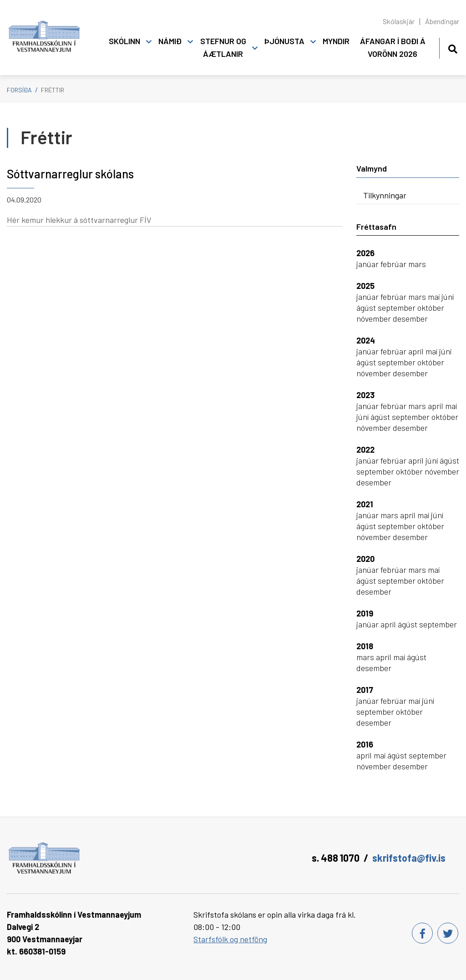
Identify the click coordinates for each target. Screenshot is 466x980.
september (398, 308)
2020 (365, 559)
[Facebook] (422, 933)
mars (417, 264)
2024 (366, 340)
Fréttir (53, 90)
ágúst (367, 308)
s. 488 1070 (336, 858)
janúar (368, 264)
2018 (365, 646)
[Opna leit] (453, 48)
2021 (365, 504)
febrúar (394, 264)
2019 (365, 613)
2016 (365, 744)
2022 (365, 450)
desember (410, 318)
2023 (365, 395)
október (431, 308)
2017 (365, 690)
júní (448, 297)
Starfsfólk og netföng (230, 939)
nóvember (375, 318)
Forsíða (19, 90)
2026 (365, 253)
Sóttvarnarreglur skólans (70, 174)
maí (435, 297)
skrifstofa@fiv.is (409, 858)
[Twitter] (448, 933)
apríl (417, 351)
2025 (365, 286)
